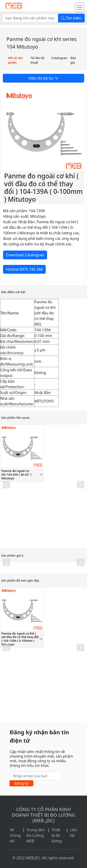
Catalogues (59, 58)
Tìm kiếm (71, 18)
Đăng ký (21, 783)
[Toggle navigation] (80, 7)
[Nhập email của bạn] (35, 776)
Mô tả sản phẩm (15, 60)
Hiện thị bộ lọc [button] (43, 78)
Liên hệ (74, 833)
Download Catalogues (25, 255)
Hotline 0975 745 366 (24, 269)
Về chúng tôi (15, 835)
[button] (6, 485)
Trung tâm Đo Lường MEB (35, 835)
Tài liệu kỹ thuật (37, 60)
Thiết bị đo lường (57, 835)
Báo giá (73, 60)
